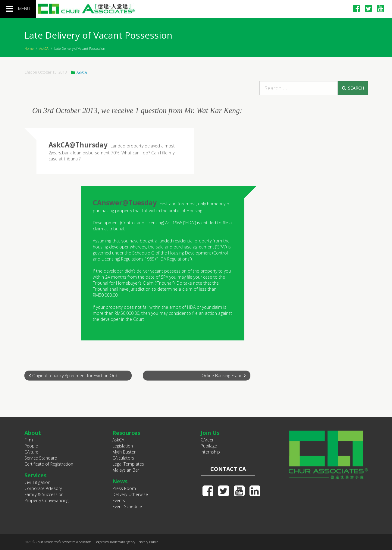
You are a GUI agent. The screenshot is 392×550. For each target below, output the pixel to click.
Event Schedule (127, 506)
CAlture (31, 452)
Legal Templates (128, 464)
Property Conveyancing (46, 500)
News (120, 481)
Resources (126, 433)
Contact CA (228, 469)
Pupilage (209, 446)
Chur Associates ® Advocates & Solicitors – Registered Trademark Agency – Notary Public (97, 542)
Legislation (123, 446)
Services (35, 475)
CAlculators (123, 458)
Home (29, 48)
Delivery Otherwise (130, 494)
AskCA (44, 48)
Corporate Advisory (43, 488)
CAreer (207, 440)
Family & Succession (44, 494)
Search (353, 88)
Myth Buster (124, 452)
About (33, 433)
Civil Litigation (37, 482)
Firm (29, 440)
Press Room (124, 488)
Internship (210, 452)
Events (119, 500)
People (31, 446)
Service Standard (41, 458)
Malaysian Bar (126, 470)
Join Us (210, 433)
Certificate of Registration (49, 464)
